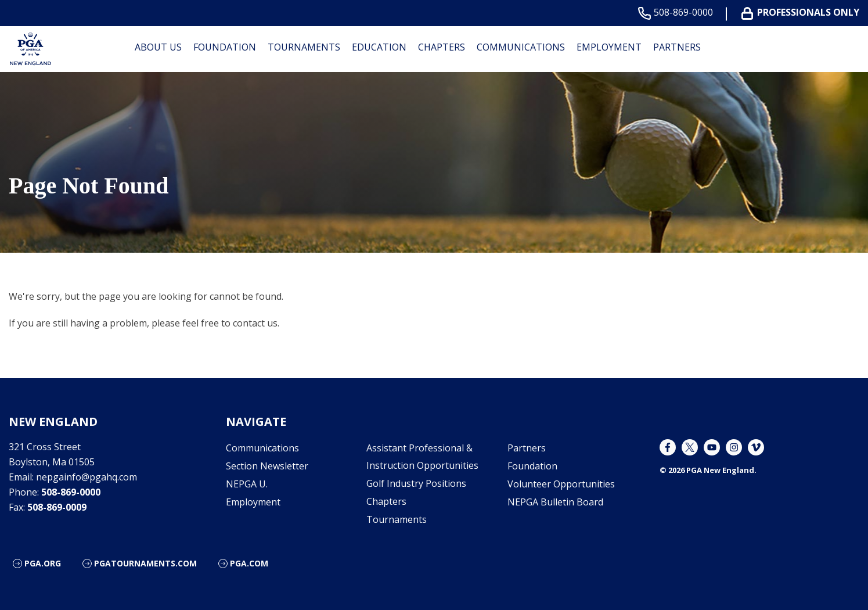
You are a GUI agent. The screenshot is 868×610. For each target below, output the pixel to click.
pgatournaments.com (145, 563)
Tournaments (304, 47)
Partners (677, 47)
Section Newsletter (267, 466)
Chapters (442, 47)
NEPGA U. (247, 484)
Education (379, 47)
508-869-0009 (57, 507)
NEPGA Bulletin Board (555, 502)
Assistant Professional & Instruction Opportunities (422, 457)
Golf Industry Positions (416, 483)
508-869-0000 (678, 12)
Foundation (225, 47)
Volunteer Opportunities (561, 484)
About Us (158, 47)
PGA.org (43, 563)
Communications (521, 47)
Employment (609, 47)
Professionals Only (803, 12)
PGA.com (249, 563)
